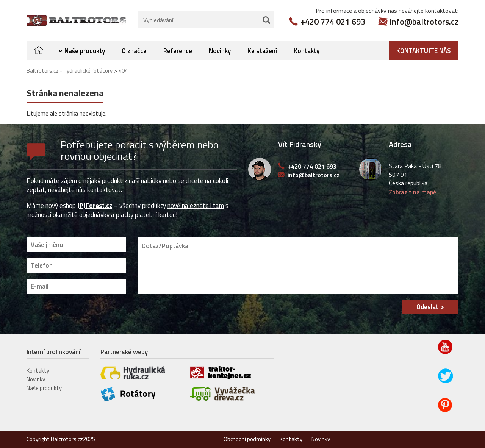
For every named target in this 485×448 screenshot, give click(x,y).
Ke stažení (262, 51)
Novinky (220, 51)
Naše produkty (85, 51)
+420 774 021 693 (333, 22)
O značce (134, 51)
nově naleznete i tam (196, 206)
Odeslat (427, 307)
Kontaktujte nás (424, 51)
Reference (178, 51)
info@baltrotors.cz (424, 22)
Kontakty (307, 51)
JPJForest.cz (95, 206)
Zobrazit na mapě (412, 192)
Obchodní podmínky (247, 439)
